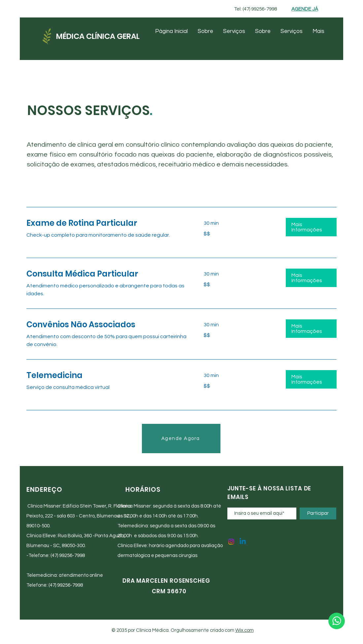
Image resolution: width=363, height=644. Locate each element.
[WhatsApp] (337, 621)
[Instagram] (231, 542)
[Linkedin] (243, 542)
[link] (107, 223)
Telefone (38, 556)
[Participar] (318, 513)
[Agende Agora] (181, 439)
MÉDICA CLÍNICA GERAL (98, 36)
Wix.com (245, 630)
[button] (311, 227)
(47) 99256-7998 (68, 556)
